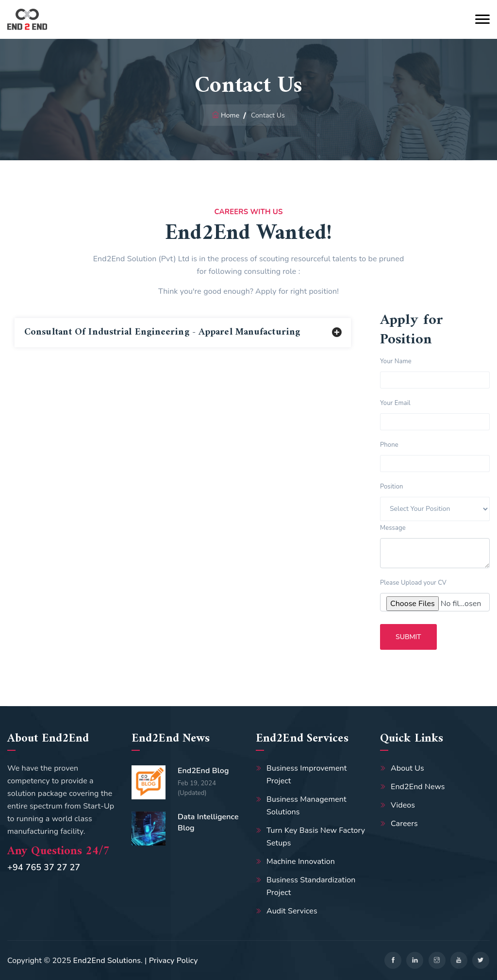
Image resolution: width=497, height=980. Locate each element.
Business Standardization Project (311, 886)
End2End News (418, 787)
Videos (403, 805)
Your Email (395, 403)
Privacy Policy (174, 961)
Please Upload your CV (413, 583)
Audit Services (292, 911)
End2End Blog (203, 771)
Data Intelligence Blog (208, 822)
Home (230, 115)
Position (392, 487)
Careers (404, 824)
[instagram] (437, 960)
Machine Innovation (301, 862)
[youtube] (459, 960)
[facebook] (393, 960)
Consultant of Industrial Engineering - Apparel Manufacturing (162, 332)
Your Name (396, 361)
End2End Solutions (107, 961)
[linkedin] (415, 960)
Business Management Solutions (306, 806)
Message (393, 528)
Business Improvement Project (306, 775)
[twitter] (481, 960)
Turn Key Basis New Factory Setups (316, 837)
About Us (407, 768)
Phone (389, 445)
